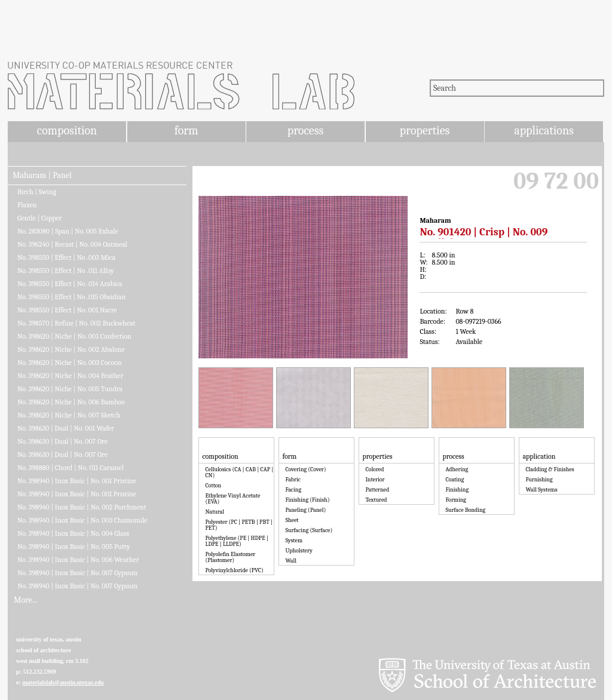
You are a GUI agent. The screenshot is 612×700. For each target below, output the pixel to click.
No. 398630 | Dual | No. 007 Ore (62, 441)
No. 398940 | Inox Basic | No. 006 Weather (78, 560)
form (186, 131)
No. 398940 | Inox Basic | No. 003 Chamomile (82, 520)
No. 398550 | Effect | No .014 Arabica (70, 284)
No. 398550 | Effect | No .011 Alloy (66, 271)
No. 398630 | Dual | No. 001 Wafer (66, 428)
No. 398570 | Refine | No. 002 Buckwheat (76, 323)
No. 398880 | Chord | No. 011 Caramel (71, 468)
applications (544, 131)
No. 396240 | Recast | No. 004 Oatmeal (72, 244)
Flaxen (27, 205)
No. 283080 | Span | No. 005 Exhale (68, 231)
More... (25, 600)
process (306, 131)
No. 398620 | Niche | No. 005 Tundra (70, 389)
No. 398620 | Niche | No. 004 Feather (70, 376)
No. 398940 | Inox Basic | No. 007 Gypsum (77, 573)
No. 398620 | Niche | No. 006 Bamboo (71, 402)
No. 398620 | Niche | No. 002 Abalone (71, 349)
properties (425, 131)
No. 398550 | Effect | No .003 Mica (66, 257)
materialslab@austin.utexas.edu (63, 682)
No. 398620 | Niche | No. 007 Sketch (69, 415)
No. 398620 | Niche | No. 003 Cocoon (70, 363)
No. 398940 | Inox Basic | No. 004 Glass (73, 533)
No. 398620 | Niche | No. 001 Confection (74, 336)
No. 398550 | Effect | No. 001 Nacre (67, 310)
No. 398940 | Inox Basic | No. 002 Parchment (82, 507)
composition (67, 131)
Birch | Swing (37, 192)
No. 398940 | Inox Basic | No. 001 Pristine (77, 481)
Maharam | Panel (42, 176)
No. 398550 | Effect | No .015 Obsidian (71, 297)
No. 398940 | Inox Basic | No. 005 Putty (74, 547)
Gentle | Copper (40, 218)
